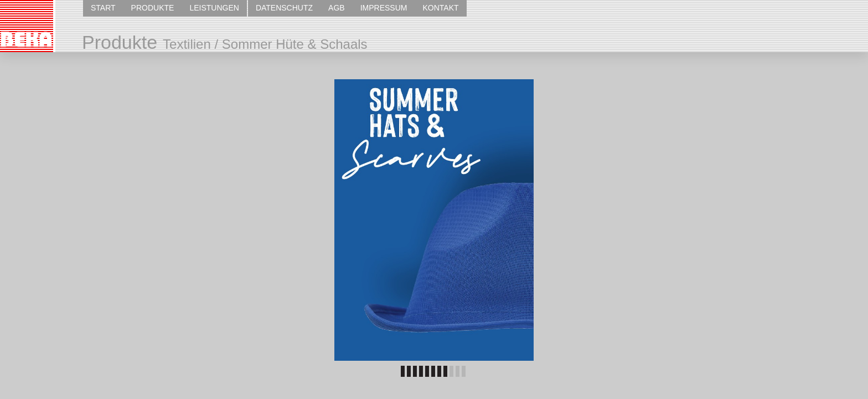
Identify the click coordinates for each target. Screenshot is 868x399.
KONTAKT (440, 8)
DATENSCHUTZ (284, 8)
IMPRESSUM (384, 8)
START (103, 8)
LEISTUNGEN (214, 8)
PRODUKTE (153, 8)
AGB (337, 8)
